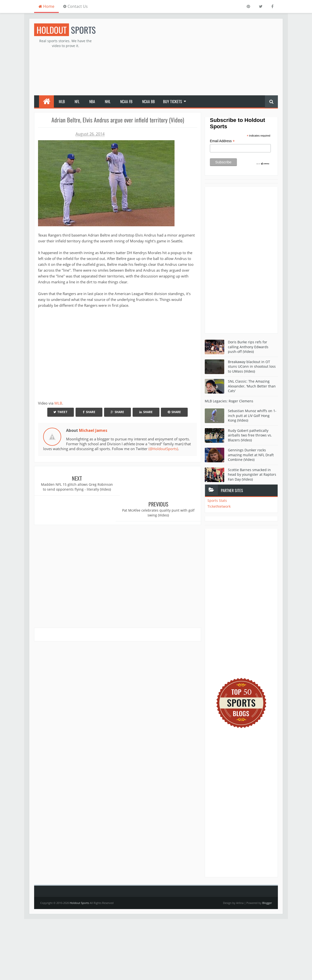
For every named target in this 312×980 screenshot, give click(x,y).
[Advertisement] (189, 58)
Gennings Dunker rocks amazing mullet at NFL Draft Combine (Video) (251, 455)
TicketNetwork (219, 506)
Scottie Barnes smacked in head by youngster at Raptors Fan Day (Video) (252, 475)
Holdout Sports (79, 903)
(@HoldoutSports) (163, 449)
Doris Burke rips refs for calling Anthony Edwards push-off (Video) (248, 347)
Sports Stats (217, 500)
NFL (77, 101)
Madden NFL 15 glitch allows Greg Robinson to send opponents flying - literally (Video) (76, 489)
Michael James (93, 430)
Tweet (60, 412)
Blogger (267, 903)
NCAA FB (126, 101)
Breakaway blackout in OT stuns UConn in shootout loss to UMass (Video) (252, 366)
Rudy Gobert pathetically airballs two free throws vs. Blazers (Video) (250, 435)
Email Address (222, 141)
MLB (62, 101)
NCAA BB (148, 101)
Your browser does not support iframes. (108, 353)
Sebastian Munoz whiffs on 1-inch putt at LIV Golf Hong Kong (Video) (252, 416)
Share (89, 412)
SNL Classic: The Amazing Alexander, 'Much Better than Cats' (252, 386)
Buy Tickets (173, 101)
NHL (108, 101)
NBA (92, 101)
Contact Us (75, 6)
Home (46, 6)
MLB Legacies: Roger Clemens (229, 401)
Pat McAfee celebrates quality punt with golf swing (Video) (159, 487)
